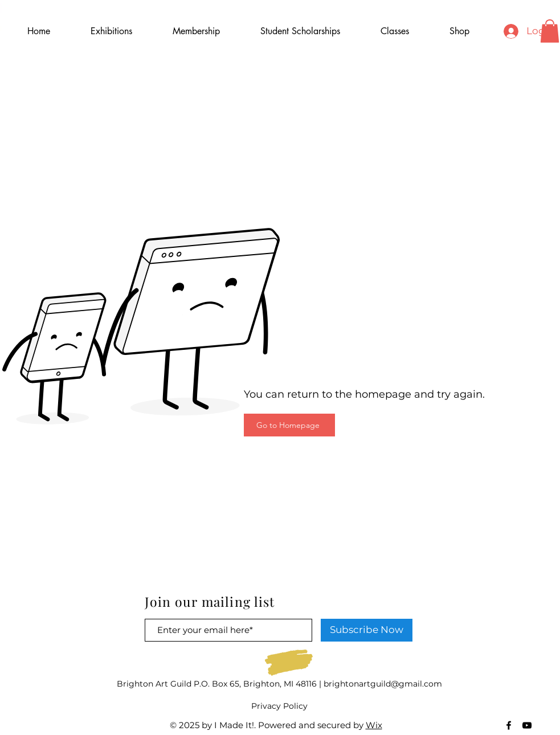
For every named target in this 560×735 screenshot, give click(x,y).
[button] (550, 31)
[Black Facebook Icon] (509, 725)
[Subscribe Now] (367, 630)
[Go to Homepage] (289, 425)
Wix (374, 725)
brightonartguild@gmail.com (383, 684)
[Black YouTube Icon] (527, 725)
